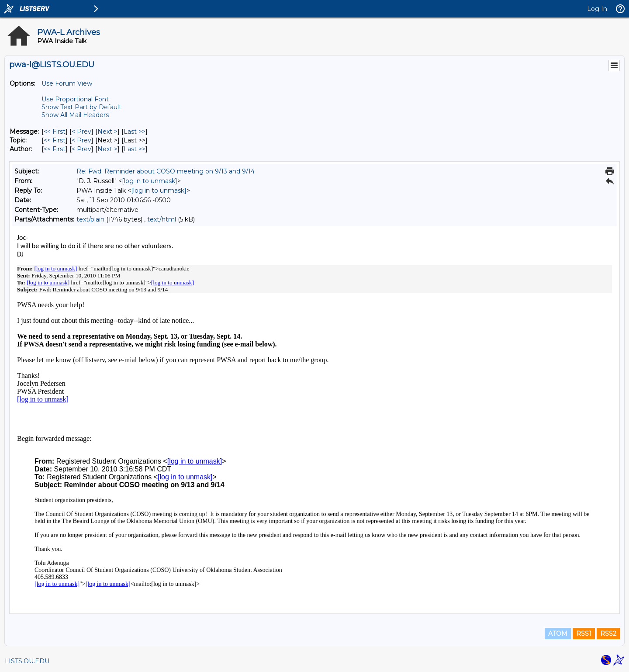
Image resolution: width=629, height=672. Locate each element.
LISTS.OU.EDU (27, 661)
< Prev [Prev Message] (81, 132)
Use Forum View (67, 83)
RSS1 (584, 634)
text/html (162, 219)
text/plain (90, 219)
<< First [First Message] (55, 132)
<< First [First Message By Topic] (55, 140)
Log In (597, 9)
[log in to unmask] (150, 181)
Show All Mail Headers (75, 115)
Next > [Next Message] (107, 132)
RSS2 (608, 634)
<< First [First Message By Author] (55, 149)
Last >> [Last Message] (135, 132)
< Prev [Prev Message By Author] (81, 149)
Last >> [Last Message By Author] (135, 149)
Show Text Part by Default (81, 107)
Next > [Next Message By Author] (107, 149)
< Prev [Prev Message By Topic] (81, 140)
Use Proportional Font (75, 99)
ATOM (558, 634)
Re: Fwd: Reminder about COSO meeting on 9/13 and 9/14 (166, 171)
